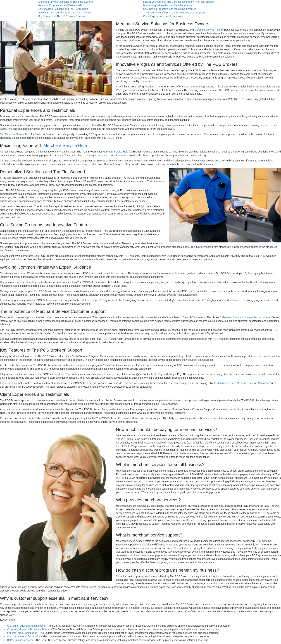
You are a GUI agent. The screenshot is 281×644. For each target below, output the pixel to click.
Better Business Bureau (20, 640)
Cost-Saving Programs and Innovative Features (170, 9)
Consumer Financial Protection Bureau (29, 629)
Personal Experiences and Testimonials (60, 5)
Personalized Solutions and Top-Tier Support (63, 9)
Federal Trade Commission (22, 633)
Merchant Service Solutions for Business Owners (66, 2)
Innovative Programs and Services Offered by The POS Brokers (179, 2)
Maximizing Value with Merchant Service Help (169, 5)
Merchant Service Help (207, 30)
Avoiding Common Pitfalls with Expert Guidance (65, 13)
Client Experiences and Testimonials (163, 16)
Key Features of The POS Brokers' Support (62, 16)
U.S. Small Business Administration (27, 626)
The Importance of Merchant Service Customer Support (174, 13)
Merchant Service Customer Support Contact (247, 317)
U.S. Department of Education (24, 636)
